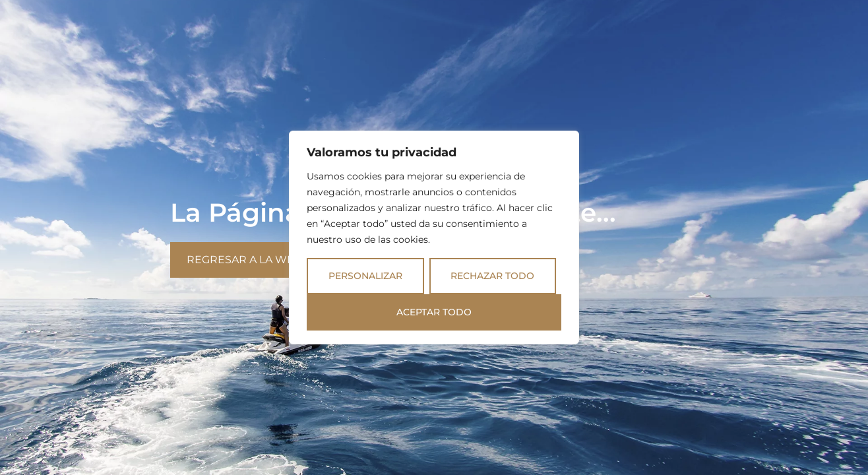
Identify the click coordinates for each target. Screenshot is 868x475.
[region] (434, 237)
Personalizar (365, 276)
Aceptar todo (434, 312)
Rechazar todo (492, 276)
